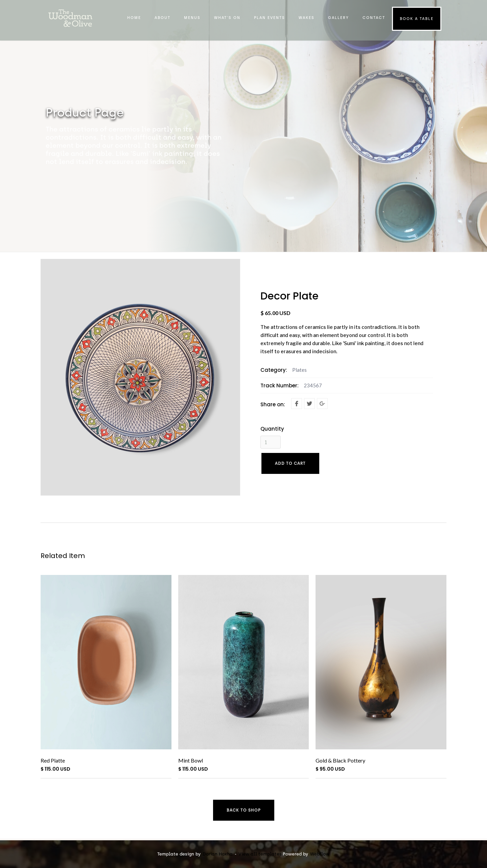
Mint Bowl (191, 760)
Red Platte (53, 760)
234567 (313, 385)
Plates (299, 370)
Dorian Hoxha (218, 854)
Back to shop (244, 810)
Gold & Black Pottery (340, 760)
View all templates (260, 854)
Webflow (320, 854)
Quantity (272, 429)
